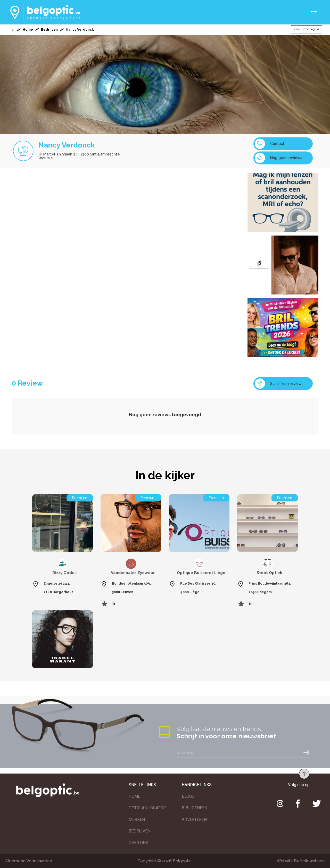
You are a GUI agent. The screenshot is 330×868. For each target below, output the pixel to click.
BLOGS (188, 796)
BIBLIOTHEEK (194, 808)
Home (28, 29)
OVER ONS (138, 843)
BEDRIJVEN (139, 831)
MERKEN (137, 819)
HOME (134, 796)
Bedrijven (49, 29)
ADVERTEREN (194, 819)
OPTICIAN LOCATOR (147, 808)
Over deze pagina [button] (307, 29)
